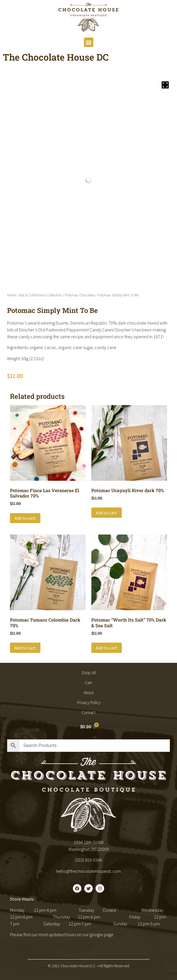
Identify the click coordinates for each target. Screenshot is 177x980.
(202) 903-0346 (88, 860)
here (119, 934)
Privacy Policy (89, 702)
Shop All (88, 673)
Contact (89, 712)
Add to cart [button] (25, 518)
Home (12, 295)
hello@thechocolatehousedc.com (88, 871)
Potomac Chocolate (80, 295)
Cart (88, 683)
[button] (89, 42)
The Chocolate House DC (56, 57)
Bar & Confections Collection (41, 295)
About (89, 693)
